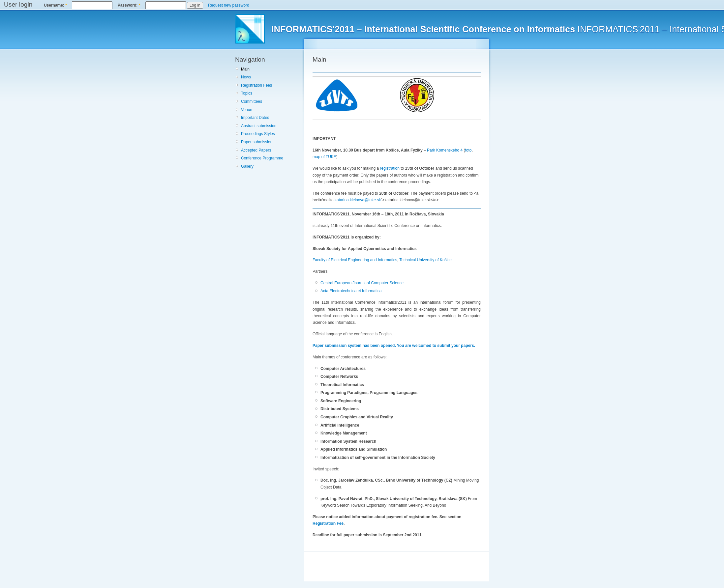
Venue (247, 110)
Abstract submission (259, 126)
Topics (247, 93)
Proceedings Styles (258, 134)
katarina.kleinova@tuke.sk (358, 200)
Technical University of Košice (425, 260)
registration (390, 168)
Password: (129, 5)
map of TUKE (324, 157)
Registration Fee (328, 523)
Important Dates (255, 118)
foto (468, 150)
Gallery (247, 166)
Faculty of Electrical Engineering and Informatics (355, 260)
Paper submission (257, 142)
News (246, 77)
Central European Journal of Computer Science (362, 283)
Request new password (229, 5)
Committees (252, 101)
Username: (55, 5)
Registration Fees (256, 85)
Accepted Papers (256, 150)
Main (245, 69)
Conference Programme (262, 158)
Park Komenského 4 (445, 150)
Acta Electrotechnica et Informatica (351, 291)
